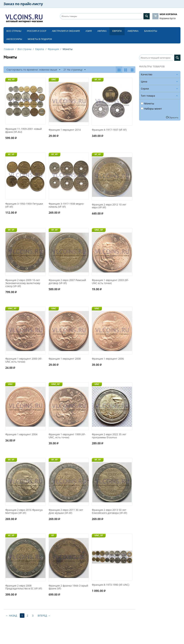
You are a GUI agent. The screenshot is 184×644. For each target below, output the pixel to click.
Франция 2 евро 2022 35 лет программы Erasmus (109, 436)
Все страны (14, 31)
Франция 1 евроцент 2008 (65, 359)
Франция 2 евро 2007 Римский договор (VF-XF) (67, 282)
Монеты (147, 103)
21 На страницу (75, 70)
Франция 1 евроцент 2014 (65, 130)
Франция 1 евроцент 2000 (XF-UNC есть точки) (24, 360)
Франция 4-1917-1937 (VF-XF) (109, 130)
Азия (89, 31)
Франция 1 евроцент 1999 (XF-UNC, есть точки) (67, 436)
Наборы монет (151, 109)
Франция (53, 49)
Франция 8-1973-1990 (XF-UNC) (110, 585)
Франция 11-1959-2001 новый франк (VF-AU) (24, 131)
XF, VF (98, 80)
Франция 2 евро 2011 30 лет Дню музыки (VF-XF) (66, 512)
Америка (133, 31)
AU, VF (11, 80)
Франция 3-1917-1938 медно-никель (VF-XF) (66, 205)
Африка (102, 31)
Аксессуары (14, 39)
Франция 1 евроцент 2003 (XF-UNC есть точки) (110, 282)
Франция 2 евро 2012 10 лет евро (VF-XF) (109, 206)
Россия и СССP (37, 31)
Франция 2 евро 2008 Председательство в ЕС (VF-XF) (24, 587)
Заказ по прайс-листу (23, 4)
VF (53, 535)
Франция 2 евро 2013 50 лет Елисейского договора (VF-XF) (109, 512)
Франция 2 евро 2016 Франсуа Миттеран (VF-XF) (24, 512)
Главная (9, 49)
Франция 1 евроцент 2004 (21, 435)
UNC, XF (99, 230)
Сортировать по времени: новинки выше (33, 70)
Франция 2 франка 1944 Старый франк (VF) (68, 587)
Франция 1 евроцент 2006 (108, 359)
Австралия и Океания (66, 31)
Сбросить (173, 117)
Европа (117, 31)
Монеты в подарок (40, 39)
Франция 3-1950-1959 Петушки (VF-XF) (24, 205)
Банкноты (151, 31)
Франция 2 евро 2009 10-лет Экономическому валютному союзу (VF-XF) (23, 283)
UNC (54, 80)
